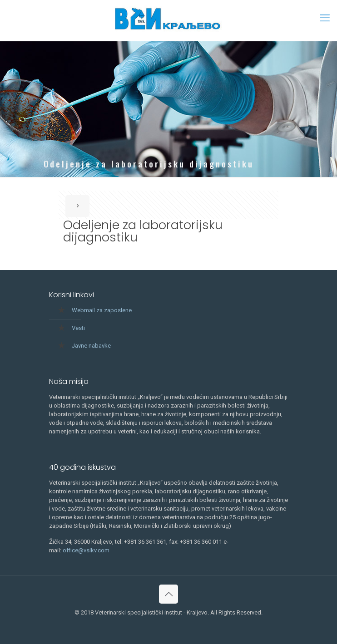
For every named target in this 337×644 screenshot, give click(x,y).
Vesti (78, 328)
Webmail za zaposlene (102, 310)
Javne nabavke (91, 346)
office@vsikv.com (86, 550)
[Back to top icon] (168, 594)
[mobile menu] (325, 18)
